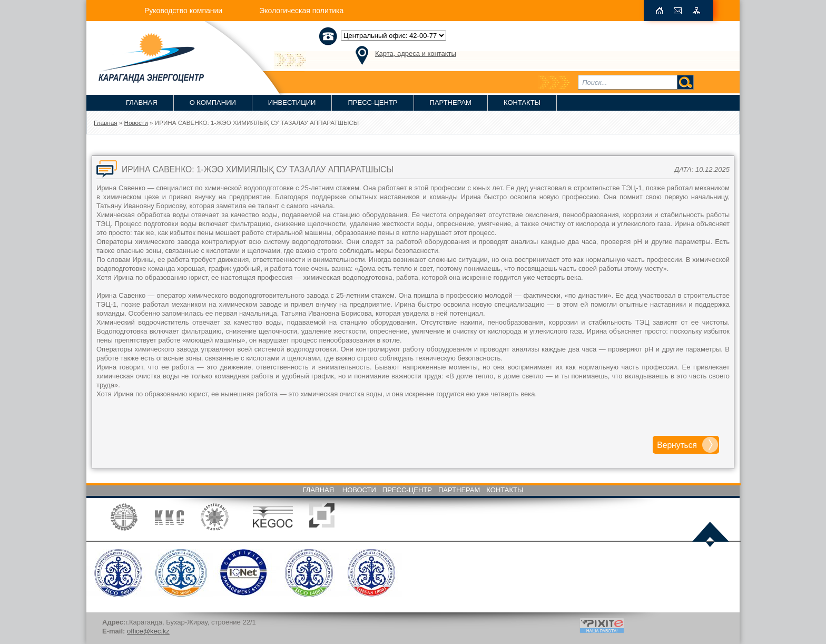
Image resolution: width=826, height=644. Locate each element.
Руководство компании (183, 11)
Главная (142, 103)
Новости (359, 490)
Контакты (522, 103)
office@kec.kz (148, 631)
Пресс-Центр (372, 103)
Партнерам (451, 103)
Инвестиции (292, 103)
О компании (213, 103)
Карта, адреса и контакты (416, 53)
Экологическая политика (301, 11)
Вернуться (677, 445)
